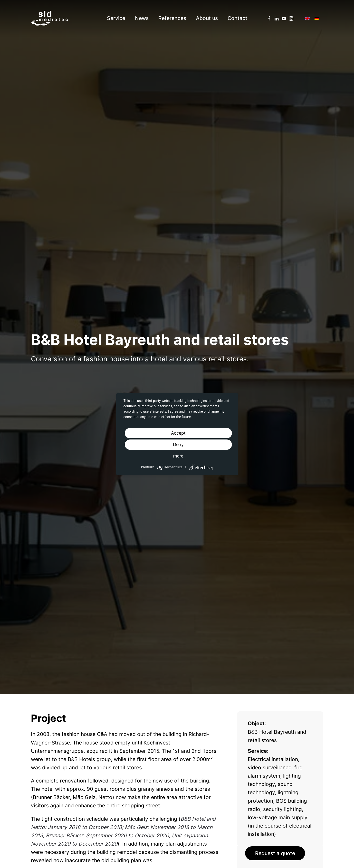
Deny (178, 444)
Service (116, 18)
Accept (178, 433)
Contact (237, 18)
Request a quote (275, 853)
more (178, 456)
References (172, 18)
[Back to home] (49, 18)
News (142, 18)
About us (207, 18)
